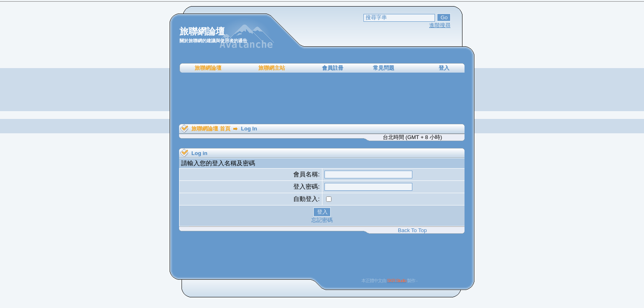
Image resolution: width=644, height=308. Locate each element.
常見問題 (384, 68)
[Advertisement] (322, 98)
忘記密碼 (322, 220)
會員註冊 (333, 68)
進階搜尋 (440, 25)
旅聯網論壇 (208, 68)
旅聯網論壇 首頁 (211, 129)
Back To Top (412, 230)
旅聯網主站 (272, 68)
